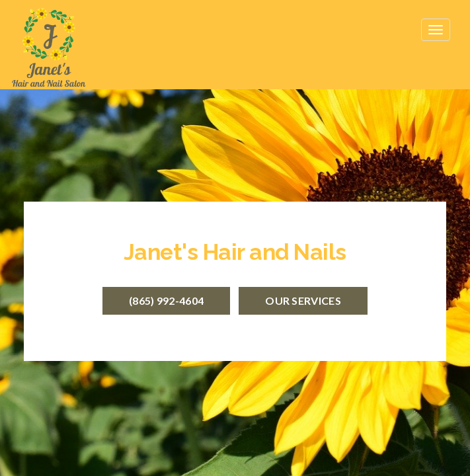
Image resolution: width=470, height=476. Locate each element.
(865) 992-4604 (166, 300)
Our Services (303, 300)
